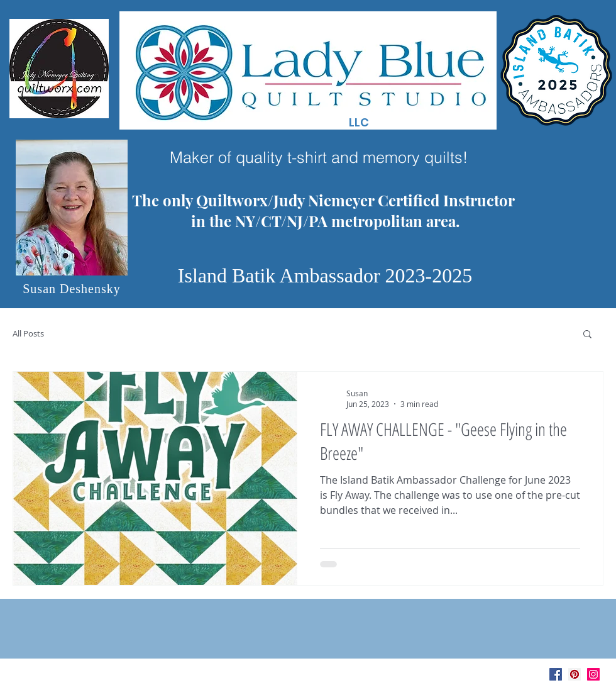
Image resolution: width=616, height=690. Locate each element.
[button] (587, 335)
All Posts (28, 334)
